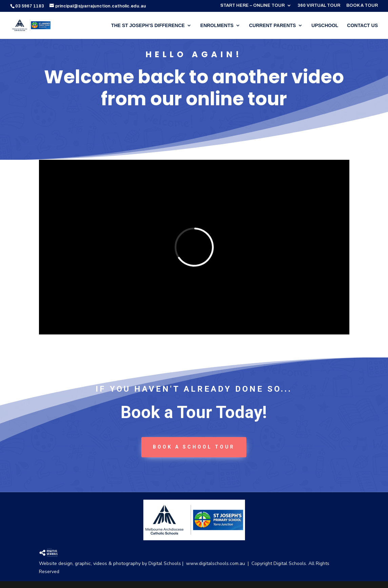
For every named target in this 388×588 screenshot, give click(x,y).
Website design (56, 563)
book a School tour (194, 447)
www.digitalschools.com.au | (219, 563)
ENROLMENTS (217, 26)
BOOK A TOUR (362, 6)
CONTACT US (362, 26)
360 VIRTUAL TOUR (319, 6)
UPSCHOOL (325, 26)
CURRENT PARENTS (272, 26)
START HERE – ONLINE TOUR (252, 6)
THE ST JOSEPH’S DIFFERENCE (148, 26)
